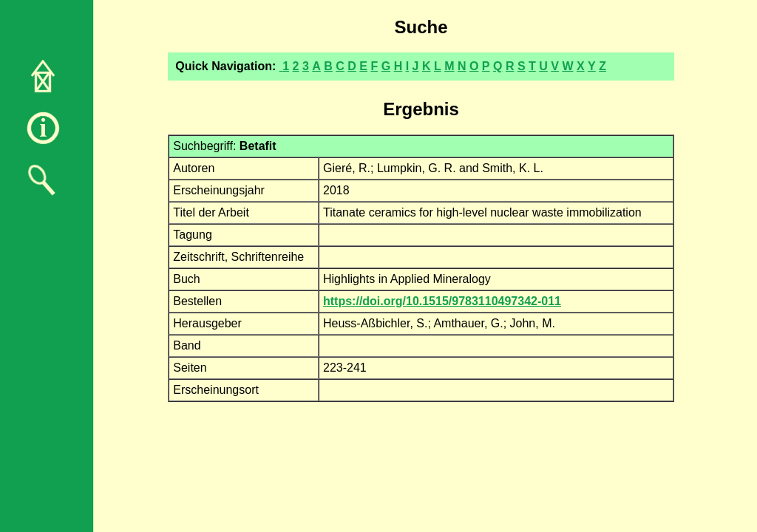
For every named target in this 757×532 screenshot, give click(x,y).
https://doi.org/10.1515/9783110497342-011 (442, 301)
